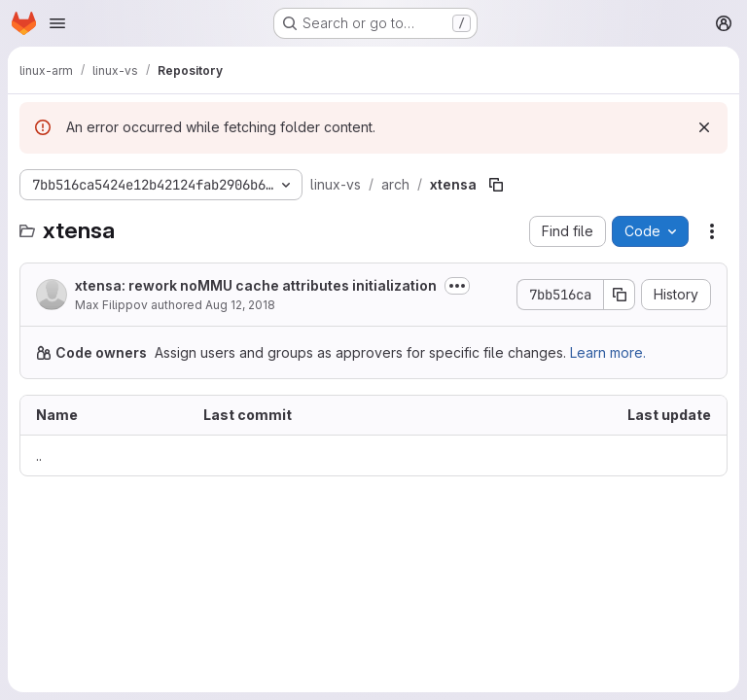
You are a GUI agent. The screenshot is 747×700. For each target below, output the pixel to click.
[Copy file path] (496, 185)
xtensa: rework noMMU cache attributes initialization (256, 285)
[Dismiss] (704, 127)
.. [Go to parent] (39, 455)
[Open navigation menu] (57, 23)
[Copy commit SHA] (620, 295)
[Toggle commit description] (457, 286)
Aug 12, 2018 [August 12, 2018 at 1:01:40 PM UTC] (240, 305)
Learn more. (608, 352)
